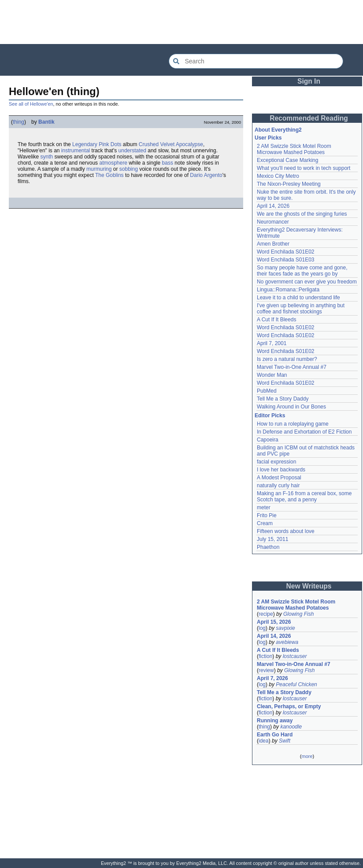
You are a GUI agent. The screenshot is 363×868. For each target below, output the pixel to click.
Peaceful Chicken (296, 684)
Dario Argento (206, 175)
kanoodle (291, 727)
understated (132, 151)
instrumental (76, 151)
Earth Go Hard (275, 735)
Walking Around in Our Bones (291, 407)
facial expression (276, 462)
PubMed (267, 391)
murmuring (99, 169)
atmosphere (113, 163)
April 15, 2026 (274, 622)
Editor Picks (270, 416)
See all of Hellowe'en (31, 104)
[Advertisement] (181, 22)
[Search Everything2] (256, 61)
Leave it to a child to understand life (298, 298)
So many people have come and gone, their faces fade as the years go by (302, 271)
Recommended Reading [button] (309, 118)
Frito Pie (267, 515)
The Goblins (109, 175)
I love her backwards (281, 470)
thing (19, 122)
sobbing (129, 169)
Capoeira (268, 440)
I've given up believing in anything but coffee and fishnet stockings (301, 309)
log (262, 628)
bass (168, 163)
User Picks (268, 138)
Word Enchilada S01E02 (286, 252)
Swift (285, 741)
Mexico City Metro (278, 176)
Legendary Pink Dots (97, 144)
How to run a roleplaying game (293, 424)
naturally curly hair (278, 485)
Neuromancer (273, 222)
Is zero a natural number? (287, 359)
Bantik (46, 122)
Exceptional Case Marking (287, 160)
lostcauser (295, 656)
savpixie (285, 628)
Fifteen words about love (286, 531)
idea (264, 741)
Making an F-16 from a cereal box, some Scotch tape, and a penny (304, 497)
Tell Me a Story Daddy (283, 399)
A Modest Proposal (279, 478)
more (307, 756)
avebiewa (287, 642)
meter (264, 508)
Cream (265, 523)
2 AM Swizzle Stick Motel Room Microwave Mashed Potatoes (294, 149)
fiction (265, 656)
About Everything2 (278, 130)
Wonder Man (272, 375)
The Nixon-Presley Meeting (289, 184)
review (266, 670)
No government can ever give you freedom (307, 282)
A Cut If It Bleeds (276, 320)
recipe (266, 614)
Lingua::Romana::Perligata (288, 290)
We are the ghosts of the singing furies (302, 214)
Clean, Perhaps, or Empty (289, 706)
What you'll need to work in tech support (304, 168)
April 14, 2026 (273, 206)
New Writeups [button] (309, 586)
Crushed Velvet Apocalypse (171, 144)
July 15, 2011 (272, 539)
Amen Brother (273, 244)
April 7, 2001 (272, 343)
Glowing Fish (298, 614)
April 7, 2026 (272, 678)
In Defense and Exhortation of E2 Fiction (304, 432)
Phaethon (268, 547)
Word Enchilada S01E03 (286, 260)
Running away (275, 721)
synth (47, 157)
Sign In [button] (309, 81)
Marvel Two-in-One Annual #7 (292, 367)
